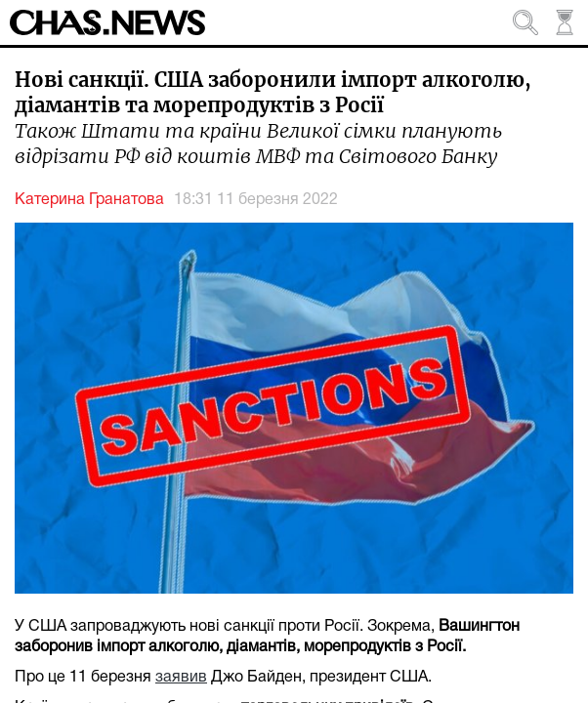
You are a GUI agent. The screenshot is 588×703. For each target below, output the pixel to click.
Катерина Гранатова (89, 200)
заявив (181, 678)
